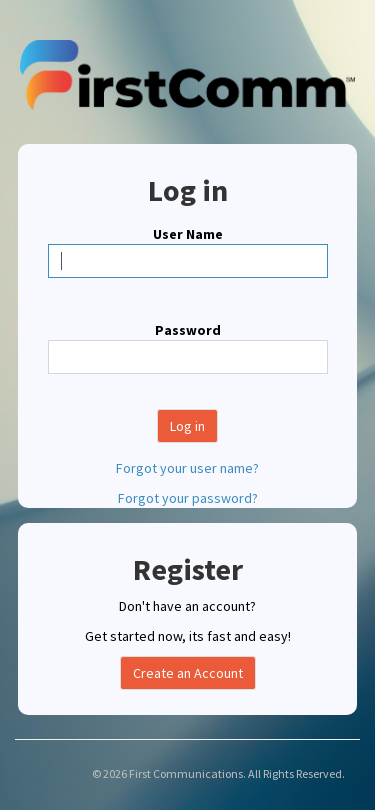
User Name (188, 234)
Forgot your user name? (187, 468)
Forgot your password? (188, 498)
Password (188, 330)
